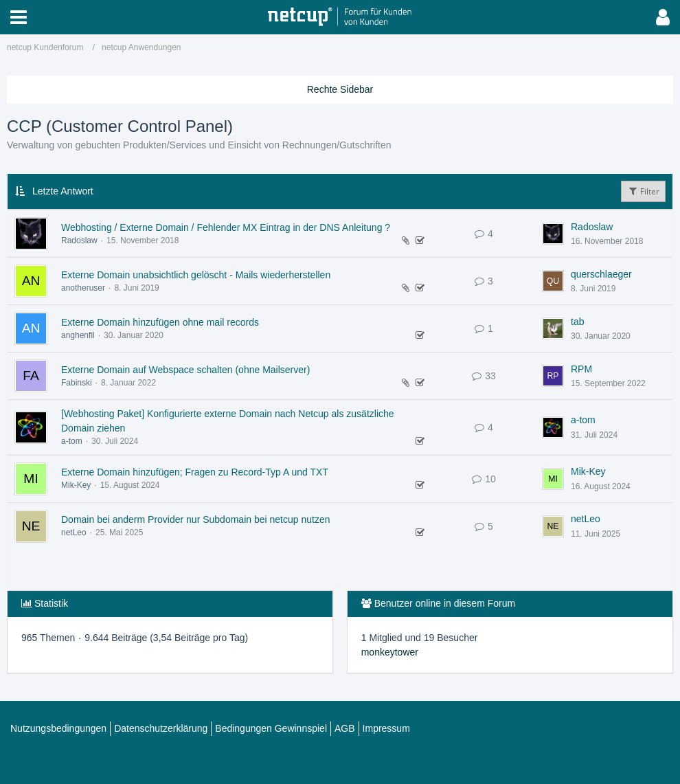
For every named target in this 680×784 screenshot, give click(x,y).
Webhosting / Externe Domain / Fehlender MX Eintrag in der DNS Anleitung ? (226, 227)
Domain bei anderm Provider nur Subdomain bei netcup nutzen (195, 519)
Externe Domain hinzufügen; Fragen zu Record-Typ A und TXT (195, 472)
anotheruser (83, 288)
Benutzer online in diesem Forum (445, 603)
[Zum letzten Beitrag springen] (553, 234)
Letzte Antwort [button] (63, 191)
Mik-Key (76, 485)
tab (577, 322)
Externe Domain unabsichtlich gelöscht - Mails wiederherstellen (196, 275)
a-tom (72, 441)
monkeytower (390, 652)
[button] (19, 17)
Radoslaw (79, 240)
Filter (643, 191)
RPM (581, 369)
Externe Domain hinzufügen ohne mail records (160, 322)
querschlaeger (601, 274)
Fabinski (77, 383)
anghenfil (78, 335)
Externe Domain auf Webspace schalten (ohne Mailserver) (185, 370)
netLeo (74, 533)
